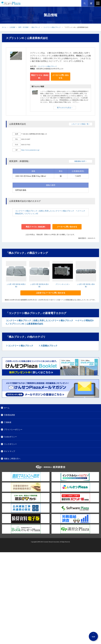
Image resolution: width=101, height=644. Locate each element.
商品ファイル (40, 77)
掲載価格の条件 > (81, 161)
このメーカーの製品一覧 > (81, 124)
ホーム (4, 27)
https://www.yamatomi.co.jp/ (30, 150)
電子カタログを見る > (65, 108)
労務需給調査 (9, 415)
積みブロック (36, 27)
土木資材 (12, 27)
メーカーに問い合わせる (61, 77)
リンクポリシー (10, 444)
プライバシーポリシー (13, 430)
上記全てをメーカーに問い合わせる (51, 293)
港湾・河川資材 (23, 27)
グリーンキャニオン (63, 284)
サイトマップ (9, 451)
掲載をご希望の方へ (12, 459)
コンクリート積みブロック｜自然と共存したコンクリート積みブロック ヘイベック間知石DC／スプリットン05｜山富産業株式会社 (50, 322)
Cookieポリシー (10, 437)
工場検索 (8, 422)
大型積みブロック (49, 346)
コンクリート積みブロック (52, 27)
